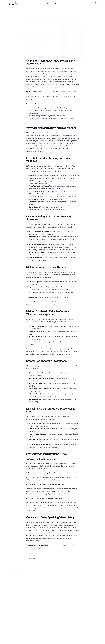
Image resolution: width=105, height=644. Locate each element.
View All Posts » (12, 572)
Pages (48, 3)
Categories (56, 3)
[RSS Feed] (96, 3)
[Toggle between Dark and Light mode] (93, 3)
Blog (63, 3)
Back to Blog (31, 558)
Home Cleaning (40, 13)
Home (42, 3)
